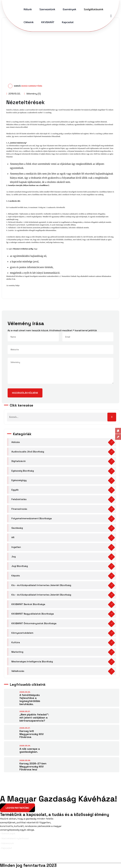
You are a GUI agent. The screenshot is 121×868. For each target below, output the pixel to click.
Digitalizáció (19, 461)
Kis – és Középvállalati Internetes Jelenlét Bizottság (41, 585)
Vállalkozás (18, 671)
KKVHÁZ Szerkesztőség (32, 86)
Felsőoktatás (19, 499)
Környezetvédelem (22, 633)
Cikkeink (29, 22)
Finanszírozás (19, 509)
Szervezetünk (47, 9)
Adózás (16, 442)
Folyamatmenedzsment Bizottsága (32, 518)
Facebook (8, 858)
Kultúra (16, 642)
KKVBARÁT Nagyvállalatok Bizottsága (33, 614)
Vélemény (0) (32, 94)
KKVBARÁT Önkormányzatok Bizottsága (34, 623)
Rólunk (28, 9)
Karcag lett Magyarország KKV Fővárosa (32, 734)
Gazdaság (17, 528)
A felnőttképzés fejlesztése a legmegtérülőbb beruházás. (30, 700)
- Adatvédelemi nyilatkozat (14, 838)
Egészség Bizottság (23, 471)
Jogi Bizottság (20, 566)
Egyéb (15, 490)
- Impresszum (7, 843)
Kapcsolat (68, 22)
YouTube (114, 858)
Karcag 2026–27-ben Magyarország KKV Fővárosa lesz (33, 766)
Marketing (17, 652)
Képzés (16, 576)
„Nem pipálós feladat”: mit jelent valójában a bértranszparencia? (34, 717)
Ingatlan (16, 547)
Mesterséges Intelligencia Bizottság (32, 662)
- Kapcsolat (6, 848)
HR (13, 537)
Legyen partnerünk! (18, 808)
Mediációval (11, 134)
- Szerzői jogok (8, 834)
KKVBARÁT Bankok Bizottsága (28, 604)
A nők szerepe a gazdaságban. (30, 750)
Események (69, 9)
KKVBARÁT (48, 22)
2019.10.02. (13, 94)
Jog (14, 557)
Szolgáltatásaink (94, 9)
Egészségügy (19, 480)
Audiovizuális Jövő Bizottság (28, 452)
